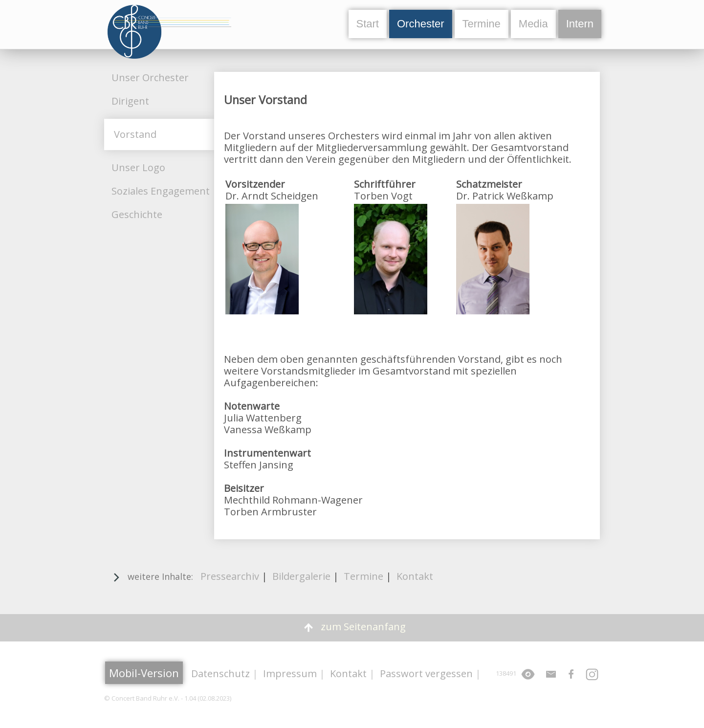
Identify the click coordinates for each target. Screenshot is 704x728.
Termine (482, 24)
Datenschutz (220, 673)
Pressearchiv (230, 576)
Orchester (421, 24)
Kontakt (415, 576)
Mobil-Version (144, 673)
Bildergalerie (301, 576)
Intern (580, 24)
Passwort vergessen (426, 673)
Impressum (290, 673)
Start (368, 24)
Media (533, 24)
